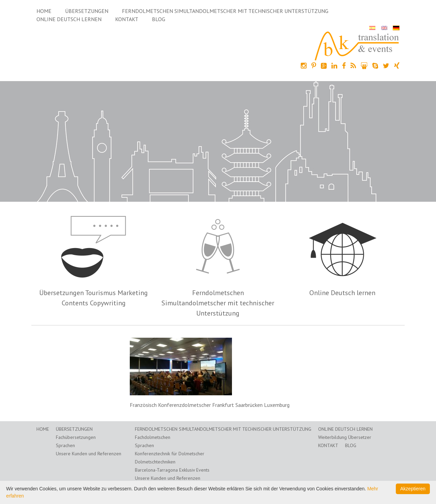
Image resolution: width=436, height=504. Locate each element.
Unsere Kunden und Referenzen (89, 454)
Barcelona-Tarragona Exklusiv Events (172, 470)
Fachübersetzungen (76, 437)
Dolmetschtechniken (155, 462)
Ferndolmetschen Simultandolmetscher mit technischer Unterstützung (225, 11)
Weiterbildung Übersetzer (345, 437)
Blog (159, 19)
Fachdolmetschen (153, 437)
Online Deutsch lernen (69, 19)
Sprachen (65, 445)
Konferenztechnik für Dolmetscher (170, 454)
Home (44, 11)
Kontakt (127, 19)
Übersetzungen (87, 11)
